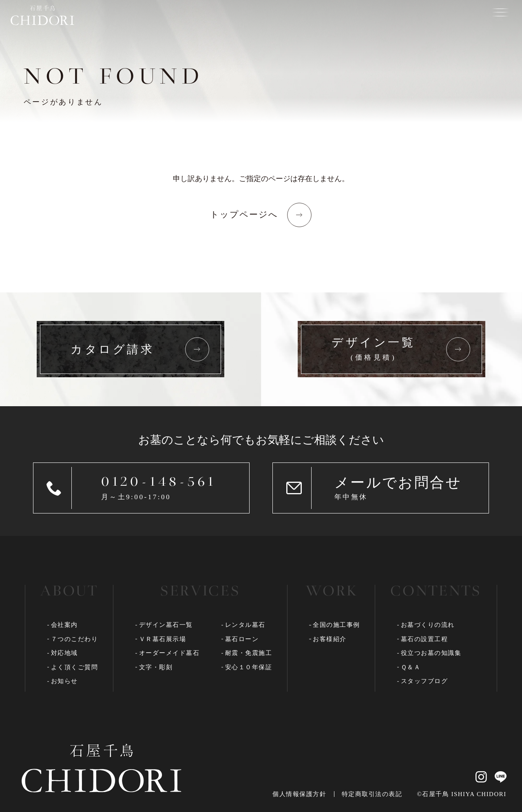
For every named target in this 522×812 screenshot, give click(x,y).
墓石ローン (242, 639)
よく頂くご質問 (75, 667)
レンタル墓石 (245, 625)
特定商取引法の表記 (372, 794)
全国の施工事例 (336, 625)
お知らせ (64, 681)
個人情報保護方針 (299, 794)
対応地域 (64, 653)
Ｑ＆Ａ (411, 667)
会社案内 (64, 625)
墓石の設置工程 (425, 639)
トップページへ (244, 215)
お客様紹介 (330, 639)
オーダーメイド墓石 (169, 653)
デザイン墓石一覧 (166, 625)
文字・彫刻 (156, 667)
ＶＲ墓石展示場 (163, 639)
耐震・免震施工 (249, 653)
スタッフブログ (425, 681)
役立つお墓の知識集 (431, 653)
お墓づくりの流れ (428, 625)
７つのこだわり (75, 639)
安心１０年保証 (249, 667)
